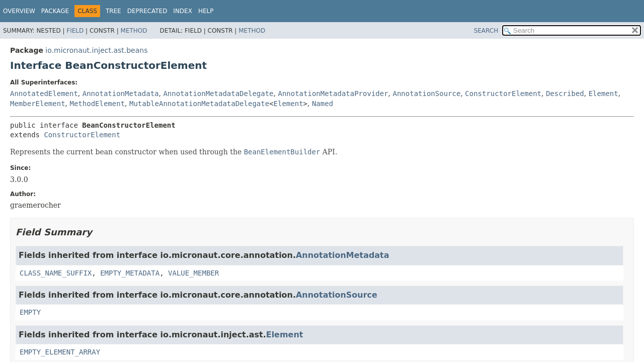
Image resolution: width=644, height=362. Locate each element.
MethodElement (97, 104)
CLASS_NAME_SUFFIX (56, 273)
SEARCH (486, 31)
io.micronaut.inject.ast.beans (96, 50)
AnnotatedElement (44, 94)
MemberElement (38, 104)
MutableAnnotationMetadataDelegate (199, 104)
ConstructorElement (503, 94)
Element (603, 94)
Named (323, 104)
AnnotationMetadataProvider (333, 94)
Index (183, 11)
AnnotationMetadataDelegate (218, 94)
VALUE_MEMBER (193, 273)
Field (75, 31)
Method (134, 31)
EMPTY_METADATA (130, 273)
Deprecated (147, 11)
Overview (19, 11)
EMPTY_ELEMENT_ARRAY (60, 352)
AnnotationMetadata (121, 94)
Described (565, 94)
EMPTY (30, 312)
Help (206, 11)
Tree (113, 11)
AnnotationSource (427, 94)
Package (55, 11)
